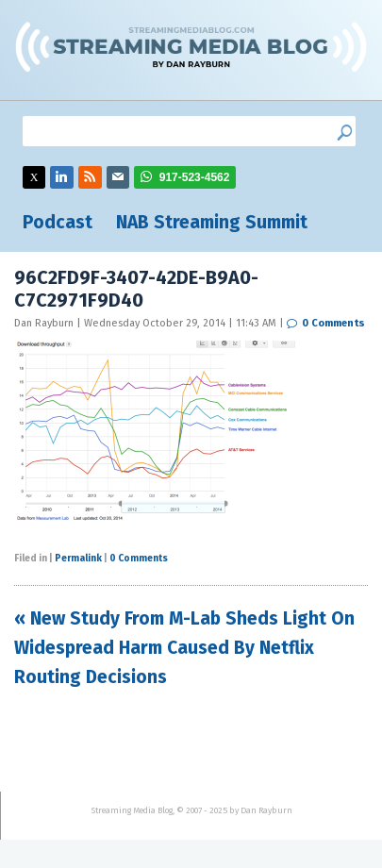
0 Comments (333, 323)
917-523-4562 (195, 177)
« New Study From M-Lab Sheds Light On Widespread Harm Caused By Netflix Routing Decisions (184, 647)
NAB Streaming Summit (212, 222)
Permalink (78, 559)
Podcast (58, 222)
